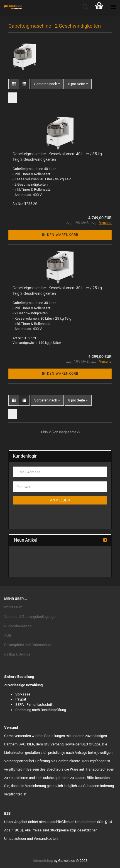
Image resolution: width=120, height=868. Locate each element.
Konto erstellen (25, 512)
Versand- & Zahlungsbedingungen (31, 617)
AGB (8, 635)
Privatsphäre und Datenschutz (28, 645)
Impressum (13, 607)
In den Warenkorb (60, 235)
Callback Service (17, 654)
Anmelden (60, 500)
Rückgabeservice (18, 626)
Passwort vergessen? (30, 521)
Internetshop (43, 861)
